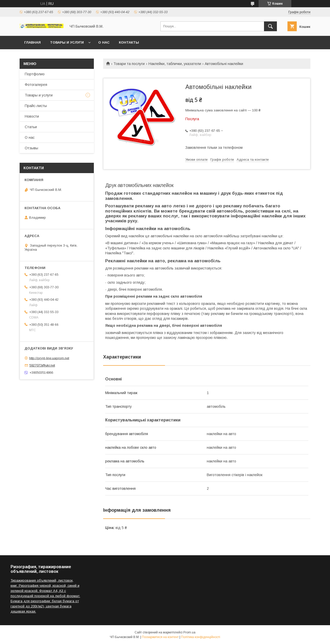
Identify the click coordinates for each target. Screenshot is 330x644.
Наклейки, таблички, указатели (175, 64)
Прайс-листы (36, 106)
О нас (104, 42)
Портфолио (35, 74)
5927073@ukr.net (42, 365)
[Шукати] (270, 26)
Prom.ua (189, 632)
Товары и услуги (67, 42)
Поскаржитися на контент (160, 637)
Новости (32, 116)
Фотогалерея (36, 85)
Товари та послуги (129, 64)
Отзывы (31, 148)
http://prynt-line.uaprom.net (49, 358)
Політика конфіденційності (201, 637)
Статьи (31, 127)
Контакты (129, 42)
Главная (32, 42)
